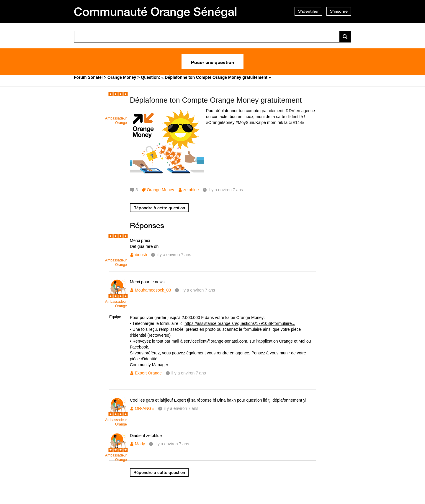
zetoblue (191, 190)
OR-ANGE (144, 408)
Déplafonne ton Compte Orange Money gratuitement (216, 100)
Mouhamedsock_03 (153, 290)
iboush (141, 255)
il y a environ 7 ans (174, 255)
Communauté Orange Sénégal (156, 12)
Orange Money (160, 190)
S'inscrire (339, 11)
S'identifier (308, 11)
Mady (140, 444)
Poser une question (212, 62)
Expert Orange (148, 373)
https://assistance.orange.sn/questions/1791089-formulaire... (240, 323)
